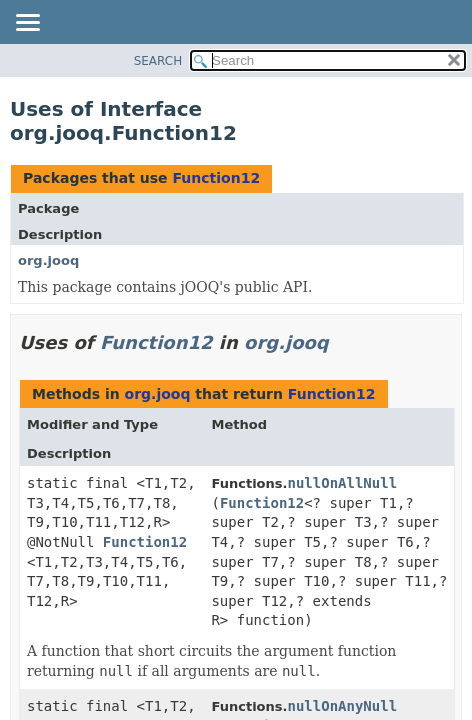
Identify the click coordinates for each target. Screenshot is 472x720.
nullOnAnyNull (343, 706)
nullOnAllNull (343, 483)
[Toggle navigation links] (27, 24)
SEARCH (158, 61)
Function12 (216, 178)
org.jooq (48, 260)
